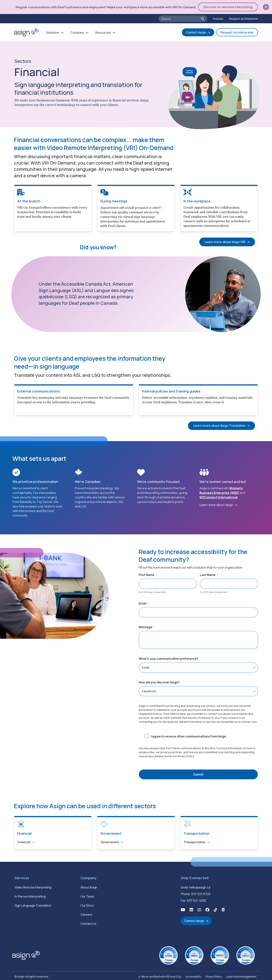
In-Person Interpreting (30, 895)
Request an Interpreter (244, 18)
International (228, 497)
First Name (148, 574)
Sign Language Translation (33, 904)
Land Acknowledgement (241, 975)
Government (110, 841)
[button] (266, 7)
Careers (86, 913)
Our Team (87, 895)
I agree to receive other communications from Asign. (189, 736)
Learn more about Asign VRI (226, 241)
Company (77, 32)
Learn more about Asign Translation (221, 425)
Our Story (87, 904)
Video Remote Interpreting (33, 886)
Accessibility (193, 975)
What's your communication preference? (168, 658)
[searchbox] (181, 18)
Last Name (209, 574)
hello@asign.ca (200, 886)
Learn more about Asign (216, 504)
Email (144, 603)
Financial (24, 841)
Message (146, 626)
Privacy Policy (214, 975)
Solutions (53, 32)
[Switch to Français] (218, 18)
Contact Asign (196, 32)
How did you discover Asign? (159, 682)
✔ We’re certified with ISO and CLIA (160, 975)
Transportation (195, 841)
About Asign (89, 886)
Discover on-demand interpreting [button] (229, 7)
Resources (103, 32)
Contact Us (88, 922)
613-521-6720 (201, 892)
